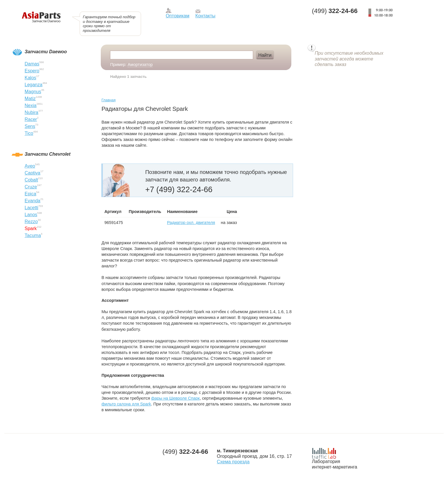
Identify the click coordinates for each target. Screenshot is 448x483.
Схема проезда (233, 462)
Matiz (30, 99)
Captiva (32, 173)
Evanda (32, 201)
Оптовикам (178, 16)
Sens (30, 126)
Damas (32, 64)
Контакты (205, 16)
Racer (31, 119)
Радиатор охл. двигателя (191, 223)
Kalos (30, 78)
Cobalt (31, 180)
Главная (108, 100)
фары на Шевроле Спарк (175, 398)
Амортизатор (140, 65)
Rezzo (31, 222)
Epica (30, 194)
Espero (32, 71)
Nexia (31, 105)
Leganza (33, 85)
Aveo (30, 166)
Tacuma (33, 235)
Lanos (31, 215)
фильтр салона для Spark (126, 404)
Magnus (33, 92)
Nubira (31, 112)
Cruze (31, 187)
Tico (29, 133)
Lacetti (31, 208)
